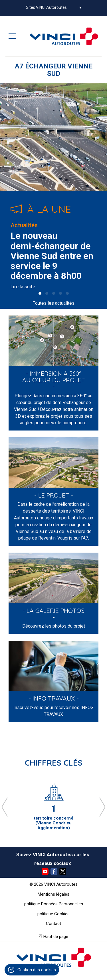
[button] (40, 293)
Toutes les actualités (54, 303)
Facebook (54, 872)
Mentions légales (53, 894)
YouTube (45, 872)
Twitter (63, 872)
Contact (53, 923)
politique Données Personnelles (54, 904)
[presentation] (5, 807)
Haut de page (56, 937)
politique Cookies (53, 914)
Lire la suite (23, 287)
